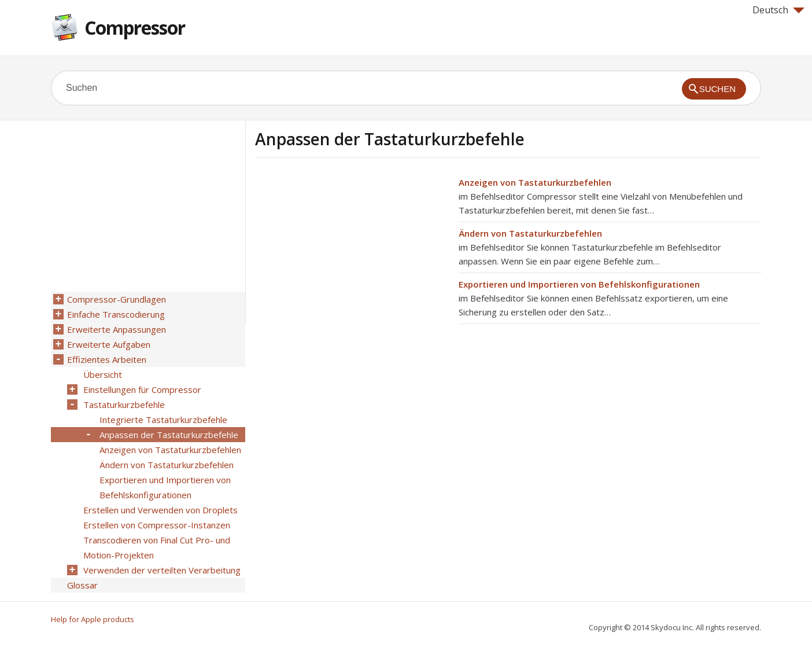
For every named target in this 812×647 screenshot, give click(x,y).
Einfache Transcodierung (116, 314)
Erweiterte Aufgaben (109, 344)
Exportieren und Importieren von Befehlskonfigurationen (579, 284)
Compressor (135, 27)
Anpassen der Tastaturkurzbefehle (169, 435)
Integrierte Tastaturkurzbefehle (163, 420)
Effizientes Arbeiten (107, 359)
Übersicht (103, 374)
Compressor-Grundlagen (117, 299)
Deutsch (778, 10)
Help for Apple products (93, 619)
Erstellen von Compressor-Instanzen (157, 525)
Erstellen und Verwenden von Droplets (160, 510)
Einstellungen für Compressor (142, 389)
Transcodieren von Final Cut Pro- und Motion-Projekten (157, 547)
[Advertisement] (352, 256)
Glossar (82, 585)
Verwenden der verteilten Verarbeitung (162, 570)
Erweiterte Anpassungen (117, 329)
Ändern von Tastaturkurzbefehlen (530, 233)
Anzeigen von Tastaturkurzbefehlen (535, 182)
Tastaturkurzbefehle (124, 405)
